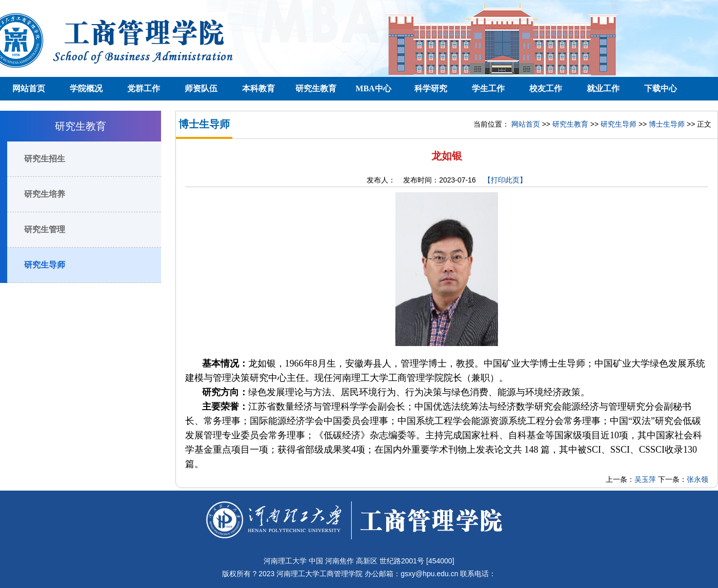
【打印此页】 (505, 180)
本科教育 (258, 88)
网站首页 (29, 88)
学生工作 (488, 88)
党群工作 (144, 88)
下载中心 (661, 88)
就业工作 (603, 88)
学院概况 (86, 88)
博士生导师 (667, 124)
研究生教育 (316, 88)
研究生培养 (45, 194)
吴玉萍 (645, 479)
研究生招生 (45, 159)
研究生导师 (45, 265)
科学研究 (431, 88)
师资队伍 (201, 88)
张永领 (697, 479)
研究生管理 (45, 229)
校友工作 (546, 88)
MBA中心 (373, 88)
